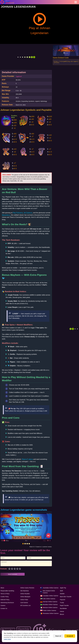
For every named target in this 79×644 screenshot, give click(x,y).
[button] (23, 544)
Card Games (24, 603)
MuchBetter (63, 608)
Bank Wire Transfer (66, 597)
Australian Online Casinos (51, 588)
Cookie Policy (5, 597)
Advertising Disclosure (7, 603)
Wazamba (5, 215)
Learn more (7, 639)
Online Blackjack (25, 597)
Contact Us (4, 608)
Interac (62, 611)
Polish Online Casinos (50, 610)
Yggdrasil (19, 76)
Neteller (62, 594)
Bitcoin (62, 614)
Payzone (63, 600)
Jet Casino (27, 213)
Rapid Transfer (64, 605)
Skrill (61, 591)
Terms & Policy (5, 594)
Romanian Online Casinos (51, 613)
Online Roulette (25, 594)
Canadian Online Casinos (51, 596)
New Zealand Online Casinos (49, 592)
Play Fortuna (17, 213)
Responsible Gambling (7, 591)
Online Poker (24, 600)
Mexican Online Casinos (50, 608)
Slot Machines (25, 591)
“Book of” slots (27, 459)
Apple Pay (63, 588)
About (2, 588)
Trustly (62, 603)
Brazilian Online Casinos (50, 605)
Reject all (58, 636)
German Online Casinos (50, 602)
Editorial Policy (5, 600)
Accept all (70, 636)
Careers (3, 605)
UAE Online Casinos (49, 599)
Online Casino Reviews (27, 588)
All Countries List (25, 605)
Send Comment (13, 574)
